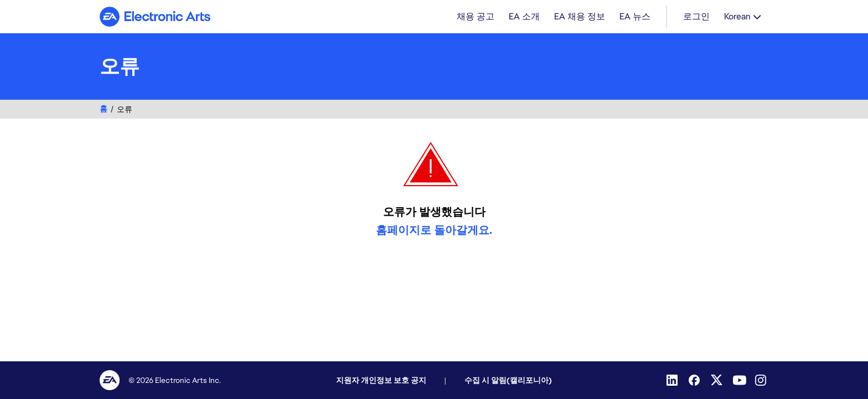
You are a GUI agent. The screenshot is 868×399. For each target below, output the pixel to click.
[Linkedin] (673, 380)
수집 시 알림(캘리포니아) (508, 380)
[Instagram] (762, 380)
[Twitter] (717, 380)
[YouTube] (740, 380)
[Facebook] (695, 380)
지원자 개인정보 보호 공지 (381, 380)
